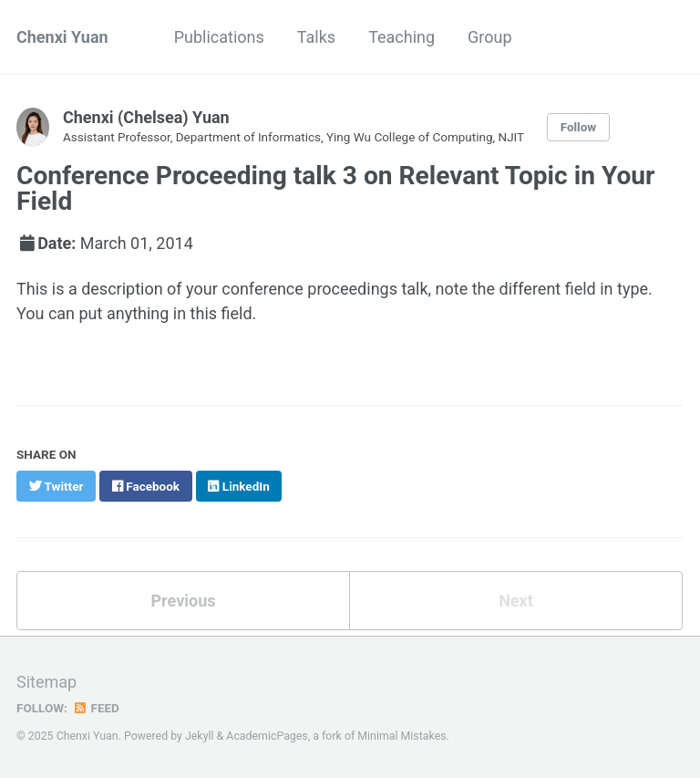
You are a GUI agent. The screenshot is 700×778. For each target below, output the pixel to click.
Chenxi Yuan (62, 37)
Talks (316, 37)
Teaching (401, 37)
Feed (96, 708)
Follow (579, 127)
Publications (219, 37)
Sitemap (46, 682)
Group (489, 37)
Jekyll (200, 736)
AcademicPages (267, 736)
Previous (184, 601)
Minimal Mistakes (401, 736)
